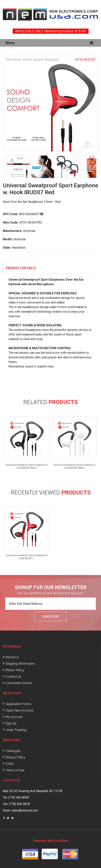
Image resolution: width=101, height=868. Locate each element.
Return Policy (15, 670)
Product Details (21, 268)
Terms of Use (15, 770)
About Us (12, 657)
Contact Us (14, 677)
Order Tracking (16, 730)
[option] (50, 104)
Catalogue (13, 751)
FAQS (10, 764)
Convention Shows (19, 683)
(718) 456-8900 (19, 797)
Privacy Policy (15, 757)
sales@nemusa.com (25, 810)
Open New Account (20, 710)
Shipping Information (20, 664)
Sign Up (11, 723)
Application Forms (18, 704)
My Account (14, 717)
